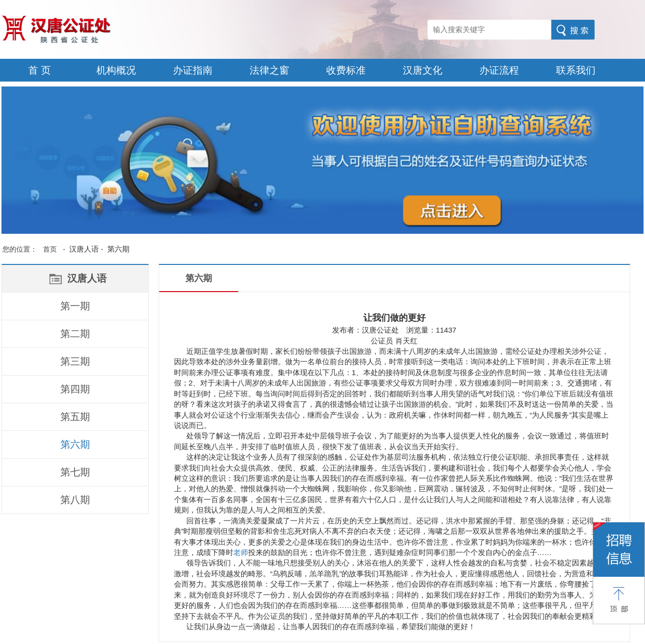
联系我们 (576, 70)
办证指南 (193, 70)
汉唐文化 (423, 70)
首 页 (40, 70)
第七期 (75, 472)
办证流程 (499, 70)
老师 (241, 552)
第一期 (75, 306)
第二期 (75, 334)
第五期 (75, 417)
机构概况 (116, 70)
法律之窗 (269, 70)
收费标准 (346, 70)
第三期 (75, 361)
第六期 (75, 444)
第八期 (75, 500)
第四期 (75, 389)
